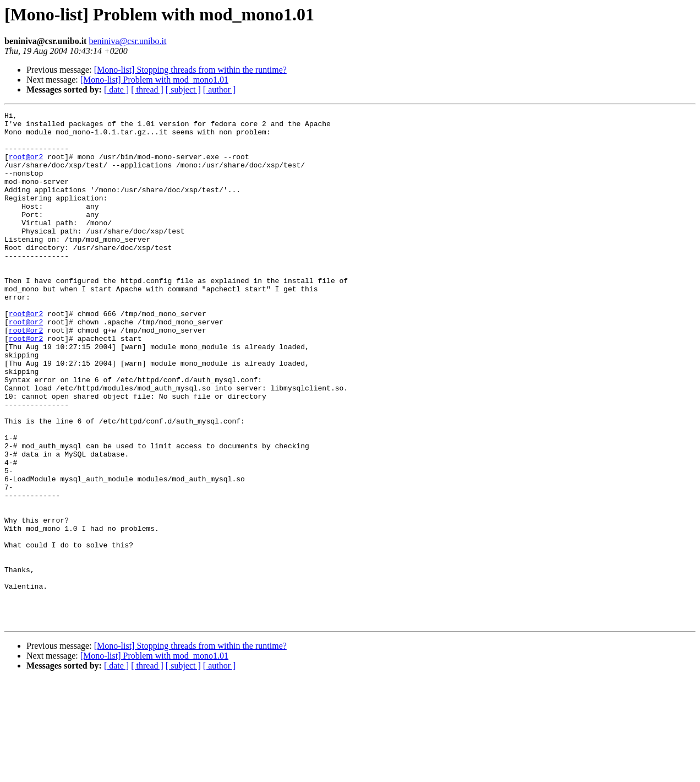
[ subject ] (183, 89)
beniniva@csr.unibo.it (127, 41)
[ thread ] (147, 89)
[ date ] (116, 89)
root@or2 (26, 166)
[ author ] (220, 89)
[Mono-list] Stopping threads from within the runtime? (190, 70)
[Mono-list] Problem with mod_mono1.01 (154, 80)
